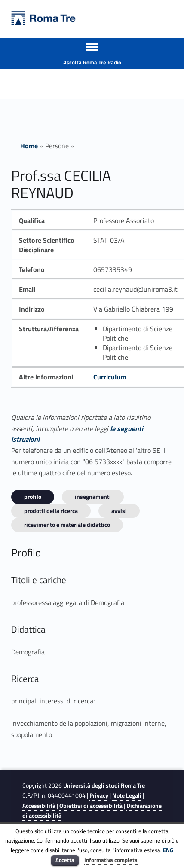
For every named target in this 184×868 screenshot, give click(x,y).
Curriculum (110, 377)
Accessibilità (39, 806)
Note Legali (127, 795)
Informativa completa (111, 860)
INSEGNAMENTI (93, 497)
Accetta (65, 860)
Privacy (99, 795)
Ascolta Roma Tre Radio (92, 62)
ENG (168, 850)
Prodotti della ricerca (51, 511)
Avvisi (119, 511)
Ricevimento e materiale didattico (67, 524)
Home (29, 146)
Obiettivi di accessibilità (91, 806)
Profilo (33, 497)
